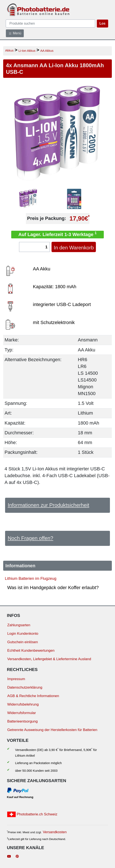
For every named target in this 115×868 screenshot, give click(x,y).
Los (103, 23)
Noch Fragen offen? (30, 538)
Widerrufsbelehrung (23, 704)
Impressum (16, 679)
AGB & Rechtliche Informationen (33, 696)
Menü (15, 33)
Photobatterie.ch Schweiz (32, 814)
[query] (50, 24)
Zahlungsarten (19, 625)
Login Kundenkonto (23, 634)
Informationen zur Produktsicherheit (48, 505)
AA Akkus (47, 50)
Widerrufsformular (21, 713)
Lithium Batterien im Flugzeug (31, 578)
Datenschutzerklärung (25, 687)
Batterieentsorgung (22, 721)
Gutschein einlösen (23, 642)
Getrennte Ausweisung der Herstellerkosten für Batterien (52, 730)
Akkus (9, 50)
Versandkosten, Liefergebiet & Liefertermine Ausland (49, 659)
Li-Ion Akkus (27, 50)
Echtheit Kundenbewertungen (31, 651)
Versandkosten (55, 832)
